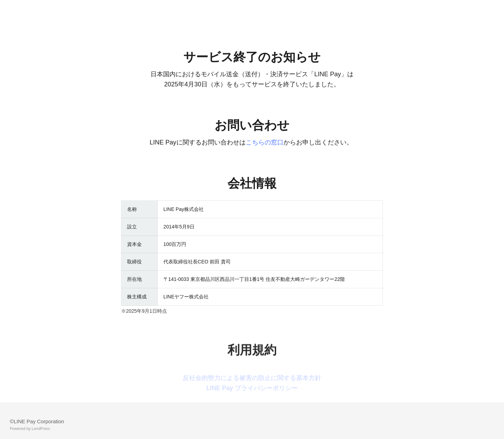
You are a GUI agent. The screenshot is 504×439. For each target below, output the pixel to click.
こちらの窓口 (265, 142)
